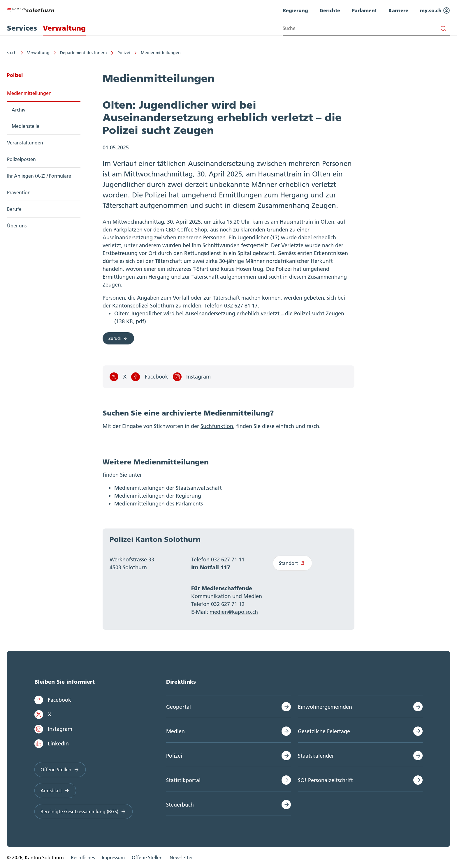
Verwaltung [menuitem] (64, 28)
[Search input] (366, 28)
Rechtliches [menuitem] (83, 858)
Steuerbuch (180, 805)
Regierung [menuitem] (295, 10)
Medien (175, 731)
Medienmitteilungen (161, 53)
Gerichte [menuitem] (330, 10)
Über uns (17, 226)
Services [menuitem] (22, 28)
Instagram (192, 377)
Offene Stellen (60, 770)
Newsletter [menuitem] (181, 858)
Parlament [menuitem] (364, 10)
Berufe (14, 209)
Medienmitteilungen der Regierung (158, 496)
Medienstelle (26, 126)
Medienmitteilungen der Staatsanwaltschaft (168, 488)
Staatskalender (316, 756)
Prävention (19, 192)
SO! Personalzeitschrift (325, 780)
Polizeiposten (21, 159)
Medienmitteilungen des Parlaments (159, 504)
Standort (292, 563)
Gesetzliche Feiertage (324, 731)
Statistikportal (183, 780)
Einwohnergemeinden (325, 707)
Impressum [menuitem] (113, 858)
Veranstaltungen (25, 143)
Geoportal (179, 707)
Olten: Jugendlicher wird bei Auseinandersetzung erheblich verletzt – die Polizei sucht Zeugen (229, 313)
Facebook (150, 377)
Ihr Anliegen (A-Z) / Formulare (39, 176)
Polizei (124, 53)
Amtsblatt (55, 791)
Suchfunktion (217, 426)
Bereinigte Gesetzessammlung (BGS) (84, 812)
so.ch (12, 53)
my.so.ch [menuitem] (435, 10)
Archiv (19, 110)
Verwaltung (38, 53)
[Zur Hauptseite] (31, 9)
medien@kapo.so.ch (234, 612)
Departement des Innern (84, 53)
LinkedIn (52, 744)
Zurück (118, 338)
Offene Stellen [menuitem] (147, 858)
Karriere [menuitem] (398, 10)
